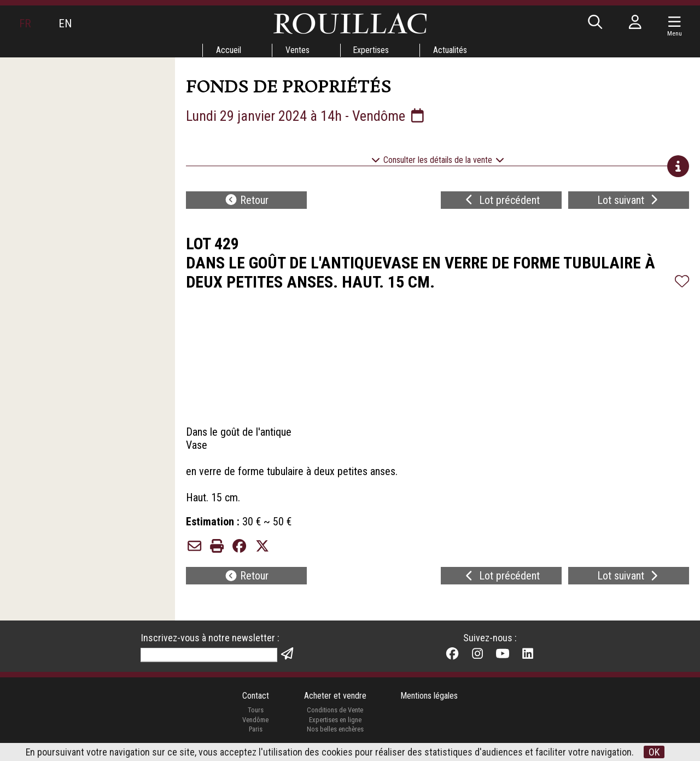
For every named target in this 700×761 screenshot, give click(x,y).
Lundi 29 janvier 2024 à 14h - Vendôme (306, 116)
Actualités (451, 50)
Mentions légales (430, 696)
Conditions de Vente (335, 710)
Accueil (228, 50)
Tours (255, 710)
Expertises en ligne (335, 720)
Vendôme (255, 720)
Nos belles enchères (335, 730)
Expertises (371, 50)
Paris (255, 730)
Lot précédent (501, 200)
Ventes (297, 50)
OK (655, 752)
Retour (247, 200)
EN (65, 24)
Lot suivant (629, 200)
